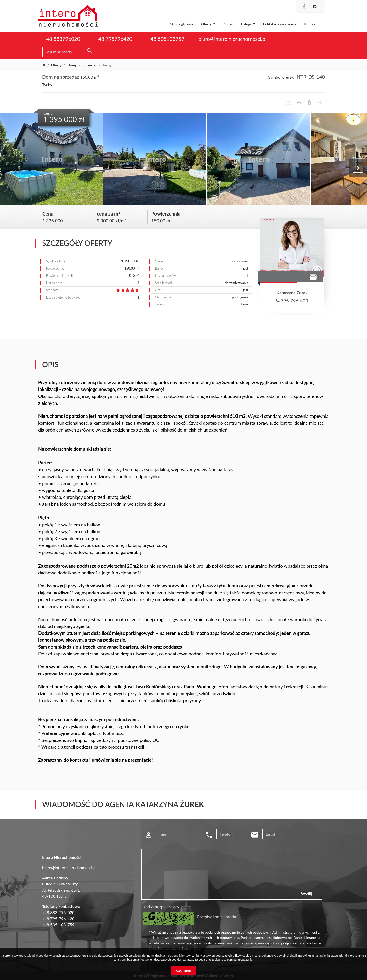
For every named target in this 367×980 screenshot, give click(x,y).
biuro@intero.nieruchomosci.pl (232, 39)
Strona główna (181, 24)
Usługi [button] (246, 24)
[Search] (68, 52)
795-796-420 (292, 301)
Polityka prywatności (280, 24)
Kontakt (310, 24)
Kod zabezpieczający (161, 907)
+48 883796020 (62, 39)
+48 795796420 (114, 39)
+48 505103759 (166, 39)
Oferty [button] (207, 24)
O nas (228, 24)
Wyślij (306, 894)
